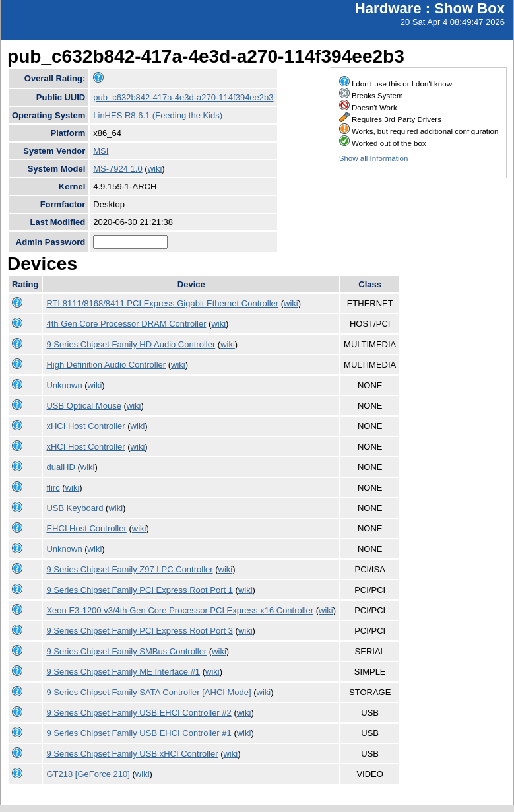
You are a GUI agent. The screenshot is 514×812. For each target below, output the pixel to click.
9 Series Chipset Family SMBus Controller (126, 651)
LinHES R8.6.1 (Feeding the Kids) (158, 115)
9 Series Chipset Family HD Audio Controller (131, 344)
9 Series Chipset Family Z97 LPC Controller (129, 569)
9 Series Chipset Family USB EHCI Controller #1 (139, 733)
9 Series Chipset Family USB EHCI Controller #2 (139, 713)
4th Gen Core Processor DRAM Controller (126, 324)
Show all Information (374, 158)
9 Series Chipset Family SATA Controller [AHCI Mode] (148, 692)
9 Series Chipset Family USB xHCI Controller (132, 754)
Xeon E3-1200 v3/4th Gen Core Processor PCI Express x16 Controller (180, 610)
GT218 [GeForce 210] (88, 774)
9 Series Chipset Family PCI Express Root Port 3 (140, 631)
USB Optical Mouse (83, 406)
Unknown (64, 385)
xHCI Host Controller (85, 426)
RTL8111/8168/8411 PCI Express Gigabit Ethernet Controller (162, 303)
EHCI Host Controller (86, 528)
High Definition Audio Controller (106, 365)
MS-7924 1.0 (117, 169)
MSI (101, 151)
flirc (53, 488)
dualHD (60, 467)
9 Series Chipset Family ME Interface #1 (123, 672)
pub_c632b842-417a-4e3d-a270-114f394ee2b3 (183, 97)
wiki (155, 169)
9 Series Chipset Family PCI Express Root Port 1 (140, 590)
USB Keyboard (75, 508)
